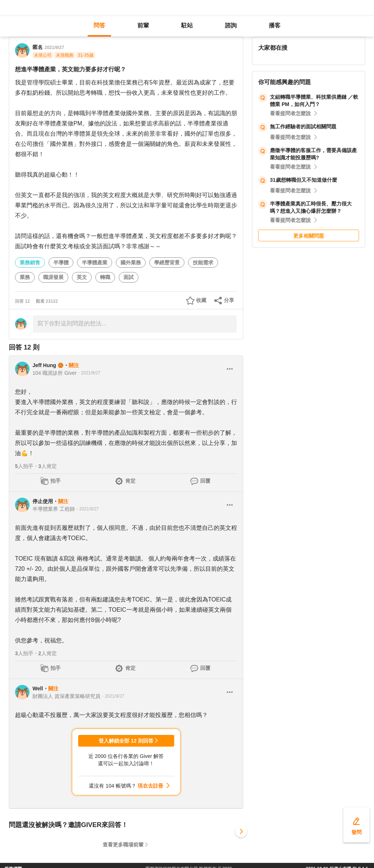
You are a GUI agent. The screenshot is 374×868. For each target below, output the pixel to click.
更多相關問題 (309, 236)
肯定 (130, 481)
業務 (25, 277)
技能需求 (203, 263)
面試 (129, 277)
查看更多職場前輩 (123, 845)
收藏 (201, 300)
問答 (99, 25)
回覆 (205, 481)
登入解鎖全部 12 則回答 (126, 741)
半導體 (61, 263)
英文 (82, 277)
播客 (275, 25)
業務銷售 (30, 263)
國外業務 (131, 263)
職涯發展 (53, 277)
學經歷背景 (167, 263)
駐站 (187, 25)
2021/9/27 (54, 48)
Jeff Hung (44, 365)
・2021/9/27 (89, 373)
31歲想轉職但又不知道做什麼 (304, 180)
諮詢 (231, 25)
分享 (229, 300)
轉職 (105, 277)
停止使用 (43, 501)
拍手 (56, 481)
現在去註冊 (150, 786)
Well (38, 688)
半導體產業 (95, 263)
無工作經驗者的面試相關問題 (303, 127)
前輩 (143, 25)
